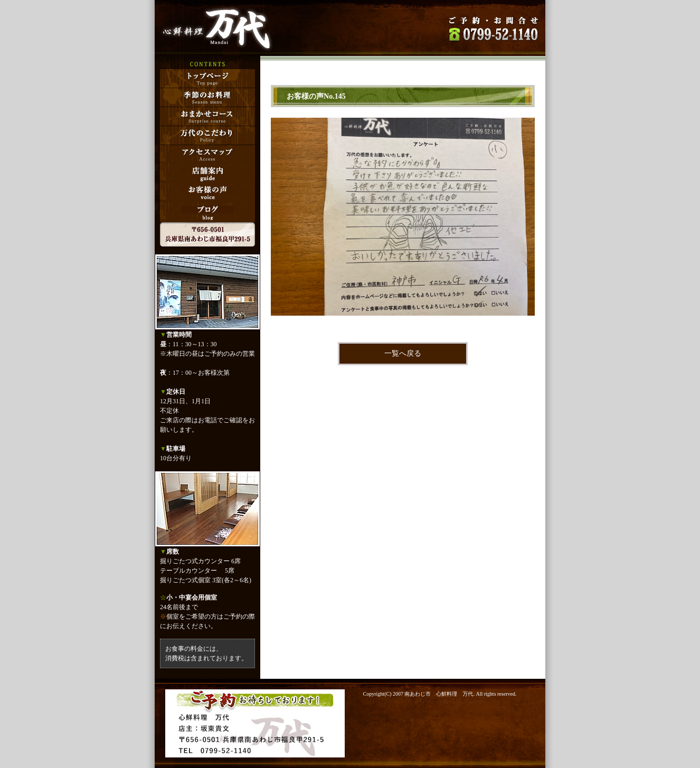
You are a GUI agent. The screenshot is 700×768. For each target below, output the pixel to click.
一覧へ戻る (403, 353)
